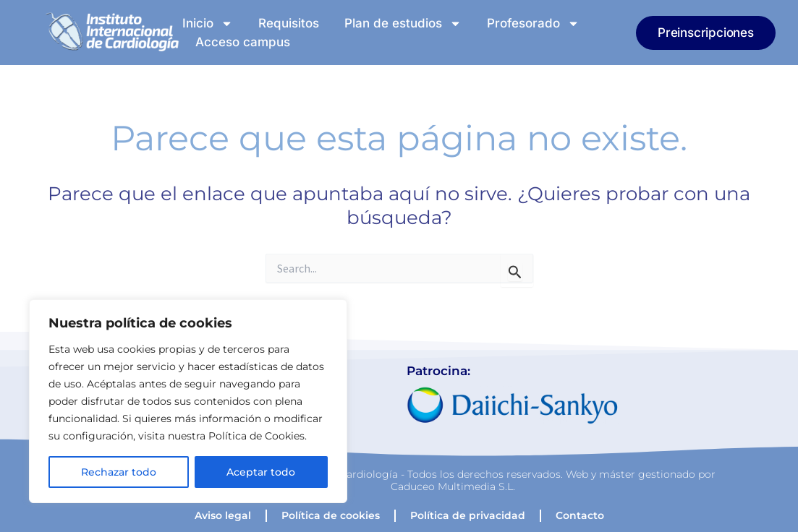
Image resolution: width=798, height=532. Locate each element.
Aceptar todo (261, 472)
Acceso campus (243, 42)
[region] (188, 401)
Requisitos (289, 23)
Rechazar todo (119, 472)
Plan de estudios (403, 23)
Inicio (208, 23)
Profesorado (533, 23)
